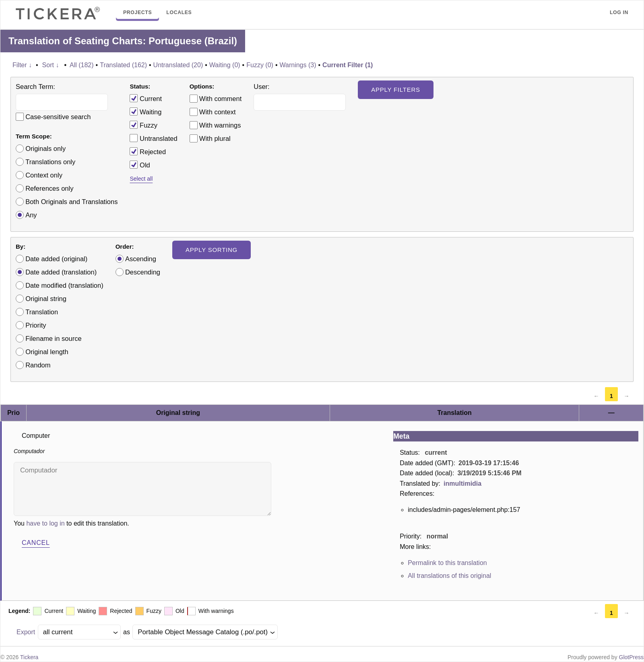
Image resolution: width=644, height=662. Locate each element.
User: (261, 87)
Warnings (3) (298, 65)
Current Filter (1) (348, 65)
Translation (42, 312)
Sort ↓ (51, 65)
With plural (215, 138)
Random (38, 365)
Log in (619, 12)
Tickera (29, 657)
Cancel (36, 543)
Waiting (146, 111)
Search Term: (35, 87)
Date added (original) (56, 259)
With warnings (220, 125)
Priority (36, 325)
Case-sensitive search (58, 117)
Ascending (141, 259)
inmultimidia (462, 484)
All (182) (82, 65)
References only (49, 188)
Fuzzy (143, 125)
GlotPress (631, 657)
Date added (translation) (61, 272)
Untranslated (153, 138)
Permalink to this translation (447, 563)
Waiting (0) (225, 65)
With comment (220, 99)
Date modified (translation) (64, 285)
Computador (142, 489)
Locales (179, 12)
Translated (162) (123, 65)
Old (140, 165)
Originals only (45, 148)
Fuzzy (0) (260, 65)
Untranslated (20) (178, 65)
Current (146, 98)
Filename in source (53, 338)
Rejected (148, 151)
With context (218, 112)
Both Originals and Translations (71, 202)
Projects (137, 12)
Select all (141, 179)
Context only (44, 175)
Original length (47, 352)
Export (26, 632)
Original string (46, 299)
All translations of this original (449, 576)
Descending (143, 272)
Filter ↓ (22, 65)
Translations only (50, 162)
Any (31, 215)
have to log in (45, 523)
